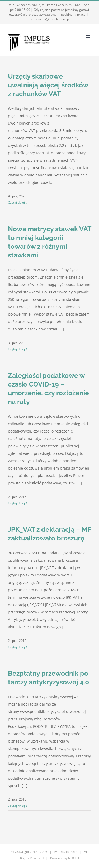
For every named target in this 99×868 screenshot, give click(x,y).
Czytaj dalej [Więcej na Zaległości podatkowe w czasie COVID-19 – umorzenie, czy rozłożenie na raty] (16, 503)
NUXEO (74, 858)
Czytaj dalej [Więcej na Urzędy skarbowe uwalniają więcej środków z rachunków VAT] (16, 203)
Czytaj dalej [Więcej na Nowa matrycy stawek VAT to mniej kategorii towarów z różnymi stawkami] (16, 349)
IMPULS (72, 852)
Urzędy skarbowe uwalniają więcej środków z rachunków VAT (48, 85)
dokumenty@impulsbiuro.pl (50, 19)
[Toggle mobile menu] (88, 36)
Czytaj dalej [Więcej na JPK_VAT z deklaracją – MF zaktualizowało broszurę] (16, 647)
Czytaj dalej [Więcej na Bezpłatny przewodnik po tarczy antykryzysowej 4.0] (16, 806)
